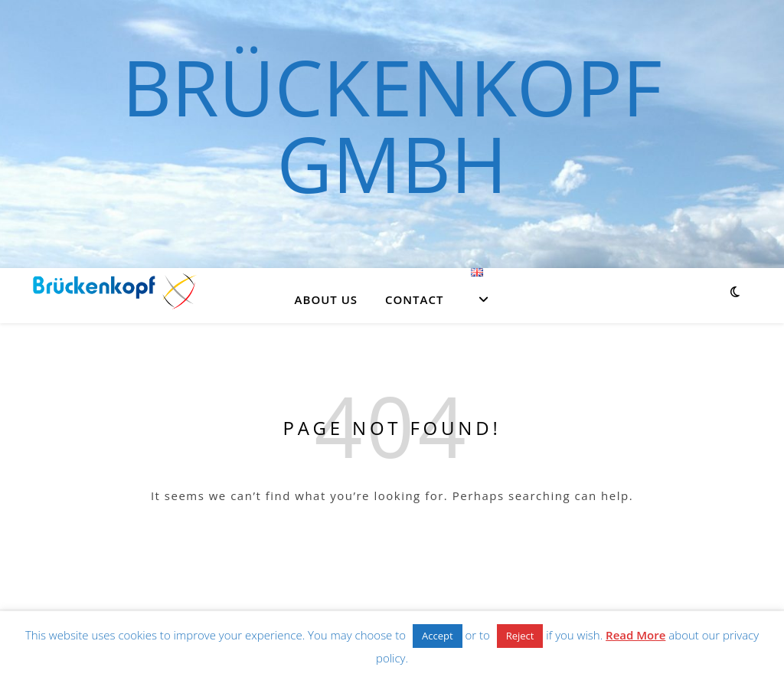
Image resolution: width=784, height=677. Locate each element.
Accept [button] (438, 636)
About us (327, 299)
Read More (635, 635)
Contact (414, 299)
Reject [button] (520, 636)
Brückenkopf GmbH (392, 125)
